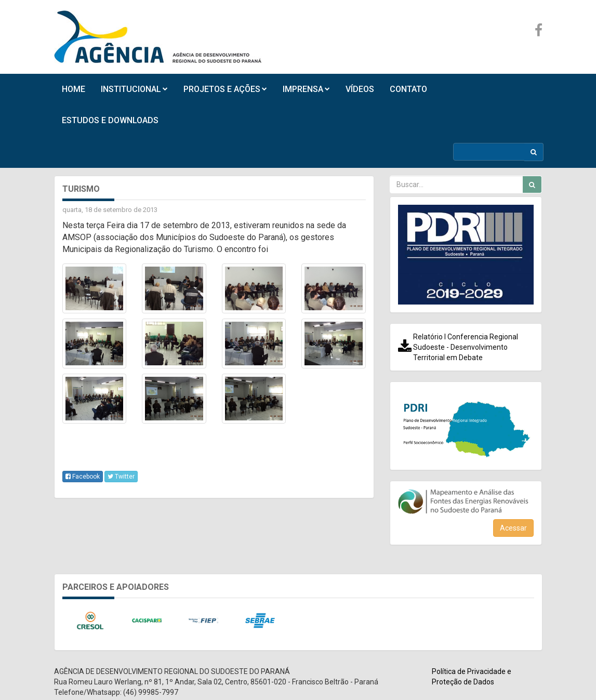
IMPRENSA (306, 89)
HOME (74, 89)
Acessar (513, 528)
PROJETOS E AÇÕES (225, 89)
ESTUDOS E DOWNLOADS (110, 120)
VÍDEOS (360, 89)
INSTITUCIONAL (134, 89)
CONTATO (408, 89)
